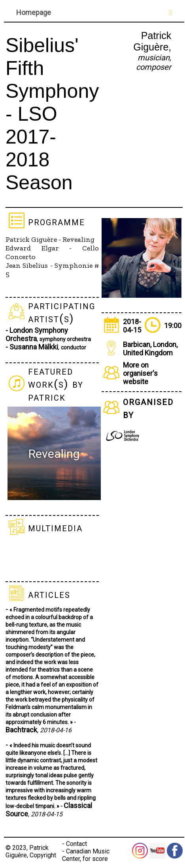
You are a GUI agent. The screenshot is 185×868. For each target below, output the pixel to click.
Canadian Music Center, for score (86, 855)
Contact (76, 844)
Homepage (34, 12)
